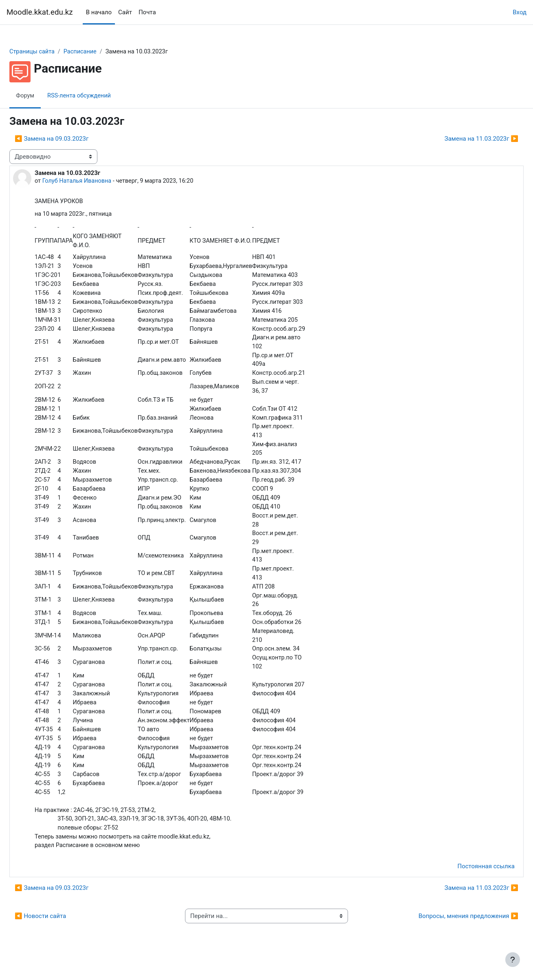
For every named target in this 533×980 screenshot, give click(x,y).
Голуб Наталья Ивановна (98, 181)
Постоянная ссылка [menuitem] (466, 885)
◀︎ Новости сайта (60, 935)
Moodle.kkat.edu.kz (40, 12)
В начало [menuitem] (99, 12)
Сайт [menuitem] (125, 12)
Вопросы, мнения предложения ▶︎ (449, 935)
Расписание (102, 52)
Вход (520, 12)
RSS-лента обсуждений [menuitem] (101, 96)
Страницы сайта (52, 52)
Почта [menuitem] (147, 12)
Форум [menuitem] (45, 96)
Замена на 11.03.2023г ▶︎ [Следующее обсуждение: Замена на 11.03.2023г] (462, 139)
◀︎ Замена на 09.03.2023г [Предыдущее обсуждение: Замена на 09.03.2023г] (71, 139)
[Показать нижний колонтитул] (513, 960)
